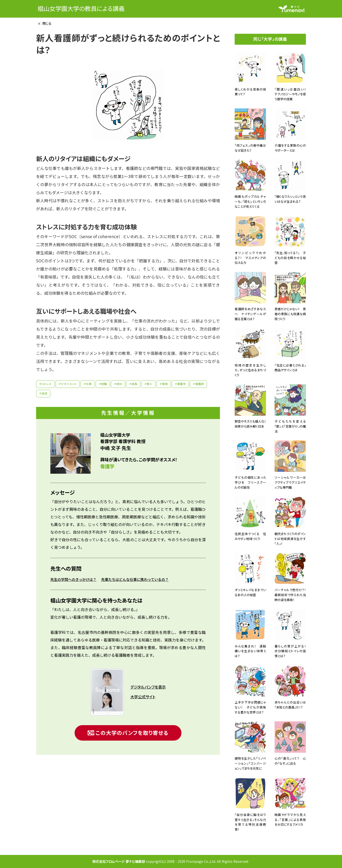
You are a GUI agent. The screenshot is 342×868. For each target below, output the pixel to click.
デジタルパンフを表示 (148, 687)
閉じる (47, 23)
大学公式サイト (143, 697)
